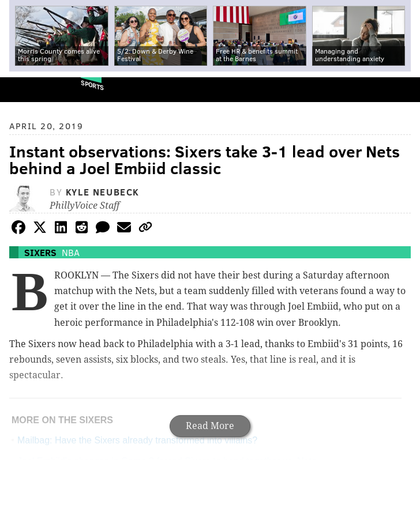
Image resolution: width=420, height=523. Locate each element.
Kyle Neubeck (103, 192)
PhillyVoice (28, 89)
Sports (92, 85)
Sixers (40, 252)
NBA (71, 252)
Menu (402, 90)
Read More (210, 426)
